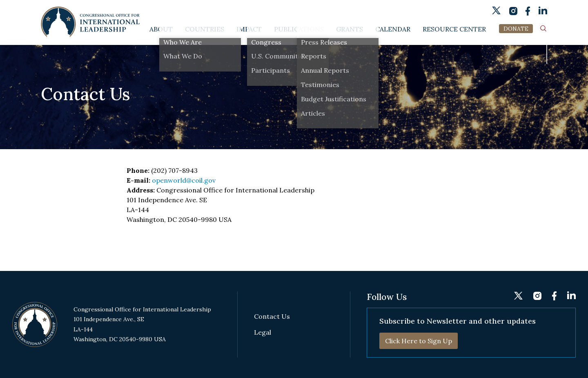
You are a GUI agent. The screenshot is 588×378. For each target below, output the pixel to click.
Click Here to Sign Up (419, 341)
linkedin (543, 11)
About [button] (161, 29)
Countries (205, 29)
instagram (513, 11)
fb (528, 11)
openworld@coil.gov (184, 180)
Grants (350, 29)
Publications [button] (299, 29)
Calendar (393, 29)
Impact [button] (249, 29)
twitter (496, 10)
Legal (263, 332)
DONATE (516, 29)
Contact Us (272, 316)
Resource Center (454, 29)
